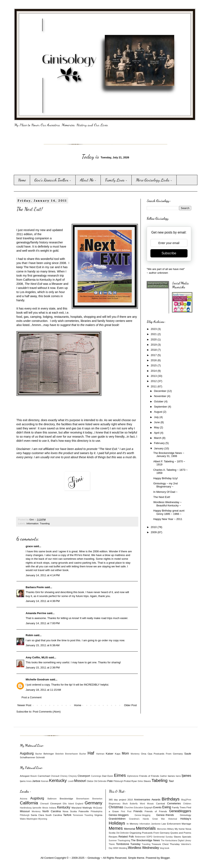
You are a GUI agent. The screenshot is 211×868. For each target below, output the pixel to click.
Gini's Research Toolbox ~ (53, 180)
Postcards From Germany (168, 754)
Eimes (120, 775)
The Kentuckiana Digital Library (176, 841)
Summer (113, 841)
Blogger (165, 858)
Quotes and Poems (181, 833)
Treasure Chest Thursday (166, 844)
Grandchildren (117, 819)
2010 (154, 527)
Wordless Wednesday (144, 848)
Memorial (130, 829)
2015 (154, 365)
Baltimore (52, 799)
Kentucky (58, 780)
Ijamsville (37, 808)
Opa (150, 754)
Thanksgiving (124, 841)
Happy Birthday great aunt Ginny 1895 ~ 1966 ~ (169, 512)
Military (171, 829)
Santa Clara (37, 815)
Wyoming (43, 819)
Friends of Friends (149, 776)
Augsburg (27, 753)
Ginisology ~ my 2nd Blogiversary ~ (165, 485)
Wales (23, 819)
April (157, 433)
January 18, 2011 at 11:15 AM (43, 690)
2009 (154, 532)
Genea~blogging (142, 815)
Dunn (110, 776)
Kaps (118, 754)
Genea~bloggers (119, 815)
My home (180, 829)
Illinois (45, 808)
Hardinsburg (26, 808)
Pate (110, 781)
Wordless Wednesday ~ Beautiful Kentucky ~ (167, 504)
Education (139, 808)
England (79, 804)
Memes (116, 828)
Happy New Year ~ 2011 (168, 519)
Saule (188, 754)
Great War (159, 819)
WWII (116, 848)
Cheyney (73, 776)
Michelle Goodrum (37, 679)
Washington (32, 819)
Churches (129, 808)
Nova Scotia (70, 811)
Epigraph (148, 808)
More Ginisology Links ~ (154, 180)
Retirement (140, 837)
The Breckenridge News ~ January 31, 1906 (169, 455)
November (161, 396)
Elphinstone (133, 776)
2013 (154, 376)
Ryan (134, 781)
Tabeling (159, 780)
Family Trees (179, 807)
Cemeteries (174, 803)
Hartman (100, 754)
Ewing (166, 807)
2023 (154, 329)
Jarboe (36, 781)
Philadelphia (97, 811)
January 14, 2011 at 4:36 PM (43, 601)
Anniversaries (142, 800)
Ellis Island (68, 804)
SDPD (149, 837)
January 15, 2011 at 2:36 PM (43, 668)
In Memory (133, 824)
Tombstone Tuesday (128, 844)
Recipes (113, 837)
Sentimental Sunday (163, 837)
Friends (138, 811)
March (158, 438)
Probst (127, 781)
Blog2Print (186, 800)
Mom (125, 753)
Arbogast (25, 776)
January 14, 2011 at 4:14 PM (43, 575)
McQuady (98, 808)
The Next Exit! (162, 497)
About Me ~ (88, 180)
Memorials (146, 828)
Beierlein (60, 754)
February (160, 443)
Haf (91, 753)
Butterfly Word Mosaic (142, 804)
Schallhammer (28, 757)
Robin (30, 635)
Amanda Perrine (36, 613)
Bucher (83, 754)
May (157, 427)
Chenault (55, 776)
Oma (144, 754)
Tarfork (67, 815)
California (29, 803)
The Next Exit (32, 267)
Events (157, 807)
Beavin (34, 776)
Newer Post (24, 705)
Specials (186, 837)
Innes (29, 781)
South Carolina (54, 815)
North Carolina (52, 811)
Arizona (24, 799)
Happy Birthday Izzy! (166, 478)
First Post (126, 811)
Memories (162, 829)
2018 (154, 350)
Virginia (98, 815)
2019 (154, 345)
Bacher (39, 754)
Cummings (96, 776)
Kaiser (110, 754)
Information (32, 523)
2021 (154, 334)
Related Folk (126, 837)
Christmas (116, 807)
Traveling (45, 523)
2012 (154, 381)
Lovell (71, 781)
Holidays (117, 823)
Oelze (90, 781)
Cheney (64, 776)
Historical (173, 819)
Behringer (49, 754)
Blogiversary (115, 804)
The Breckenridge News (145, 840)
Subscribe (169, 253)
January (159, 448)
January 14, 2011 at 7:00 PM (43, 623)
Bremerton (97, 799)
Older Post (130, 705)
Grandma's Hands (139, 819)
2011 (154, 386)
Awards (156, 800)
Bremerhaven (72, 754)
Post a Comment (32, 697)
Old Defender (100, 781)
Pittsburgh (118, 781)
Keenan (45, 781)
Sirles (140, 781)
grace (29, 546)
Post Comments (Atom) (47, 712)
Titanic (112, 844)
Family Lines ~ (116, 180)
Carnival (160, 803)
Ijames (186, 776)
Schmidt (40, 757)
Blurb (125, 804)
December (161, 391)
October (159, 401)
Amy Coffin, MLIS (37, 657)
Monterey (135, 754)
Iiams (178, 776)
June (157, 422)
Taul (171, 781)
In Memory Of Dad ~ (165, 492)
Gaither (163, 776)
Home (22, 180)
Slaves (147, 781)
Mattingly (87, 808)
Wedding (123, 848)
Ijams (23, 781)
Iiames (171, 776)
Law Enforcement (171, 824)
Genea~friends (165, 815)
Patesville (84, 811)
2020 (154, 339)
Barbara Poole (35, 587)
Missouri (80, 781)
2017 (154, 355)
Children (187, 804)
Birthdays (171, 799)
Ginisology (186, 815)
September (161, 407)
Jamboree (156, 824)
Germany (94, 803)
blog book (165, 848)
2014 (154, 371)
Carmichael (44, 776)
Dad (104, 776)
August (158, 412)
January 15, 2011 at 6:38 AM (43, 645)
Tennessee (78, 815)
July (157, 417)
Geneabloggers (180, 811)
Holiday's (186, 819)
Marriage (186, 824)
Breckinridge (66, 798)
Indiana (53, 808)
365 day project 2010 (121, 800)
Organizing (135, 833)
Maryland (76, 808)
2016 (154, 360)
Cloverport (84, 776)
